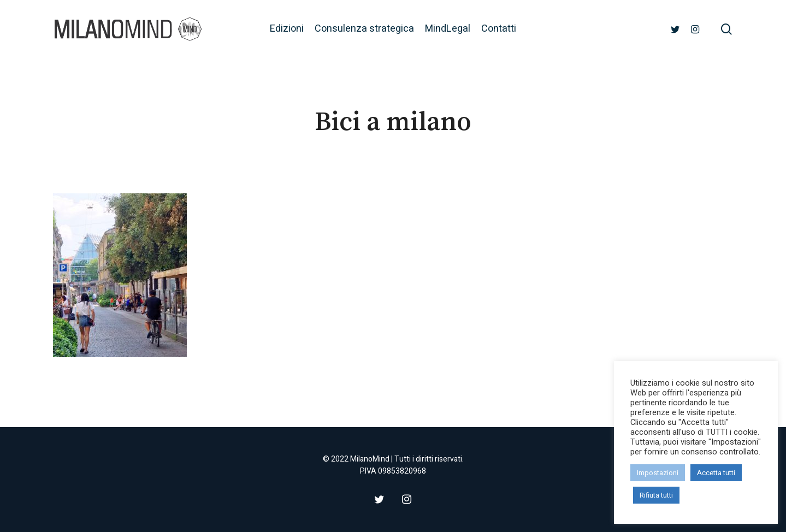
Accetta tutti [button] (716, 473)
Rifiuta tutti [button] (656, 495)
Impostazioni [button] (658, 473)
